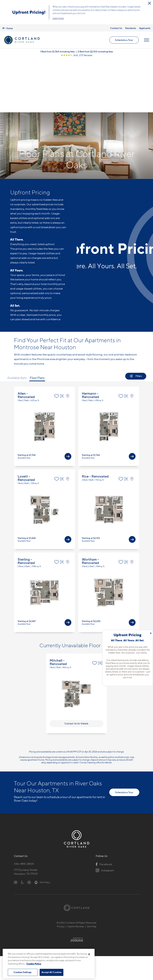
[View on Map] (69, 343)
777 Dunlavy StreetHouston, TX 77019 (26, 819)
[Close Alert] (149, 3)
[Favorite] (57, 343)
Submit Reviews (76, 874)
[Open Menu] (147, 40)
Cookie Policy (34, 964)
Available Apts (17, 325)
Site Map (92, 874)
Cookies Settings (23, 972)
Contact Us (116, 28)
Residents (131, 28)
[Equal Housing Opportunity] (16, 829)
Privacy (61, 874)
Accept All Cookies (52, 972)
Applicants (145, 28)
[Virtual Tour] (63, 343)
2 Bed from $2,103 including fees (95, 52)
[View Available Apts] (68, 404)
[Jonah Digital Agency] (76, 887)
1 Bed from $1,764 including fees (57, 52)
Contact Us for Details (76, 671)
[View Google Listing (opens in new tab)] (76, 56)
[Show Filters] (136, 323)
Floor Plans (37, 325)
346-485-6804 (24, 811)
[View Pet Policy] (42, 829)
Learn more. (58, 18)
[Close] (89, 954)
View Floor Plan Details (44, 373)
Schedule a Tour (124, 40)
